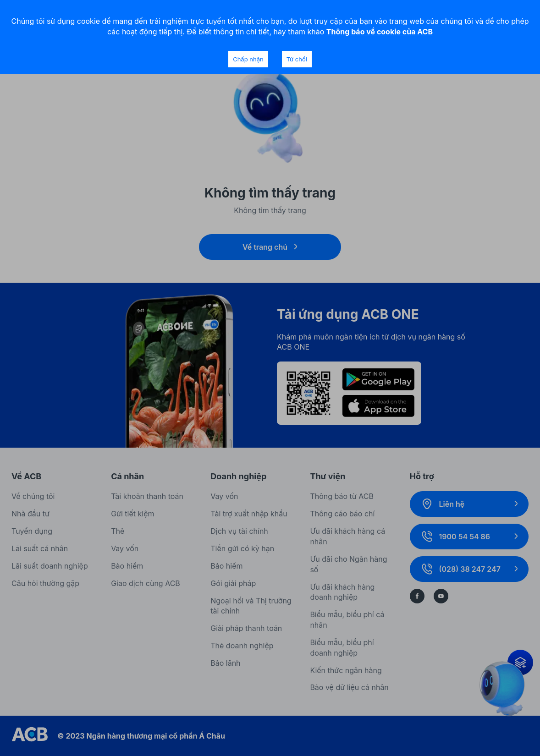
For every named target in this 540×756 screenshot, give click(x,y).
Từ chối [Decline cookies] (297, 59)
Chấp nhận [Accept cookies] (248, 59)
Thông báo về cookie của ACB (380, 32)
